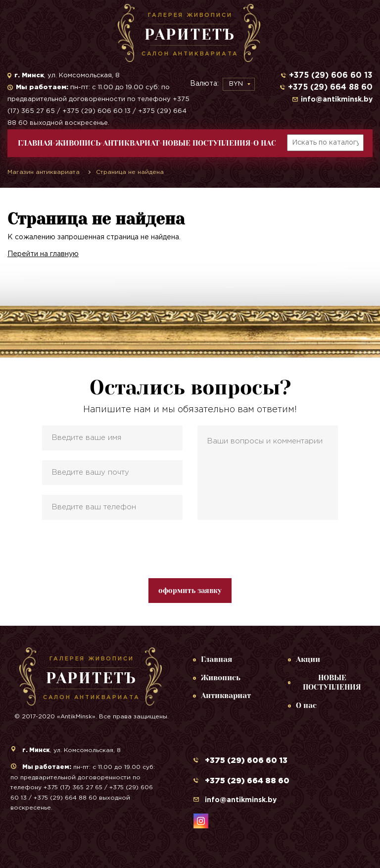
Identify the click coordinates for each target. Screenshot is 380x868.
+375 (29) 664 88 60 (330, 87)
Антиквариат (131, 143)
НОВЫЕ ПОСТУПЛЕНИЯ (207, 143)
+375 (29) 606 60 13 (331, 76)
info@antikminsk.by (337, 100)
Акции (308, 659)
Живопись (78, 143)
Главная (35, 143)
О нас (265, 143)
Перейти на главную (43, 254)
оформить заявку (190, 591)
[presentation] (190, 549)
